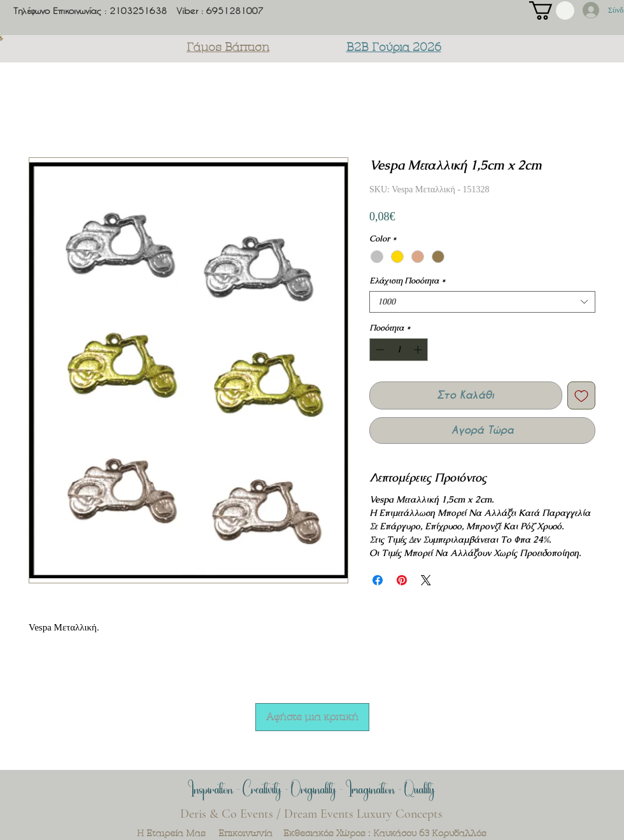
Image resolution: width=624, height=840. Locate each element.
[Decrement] (379, 350)
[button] (552, 11)
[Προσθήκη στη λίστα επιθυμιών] (581, 395)
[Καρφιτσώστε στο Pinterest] (402, 580)
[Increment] (419, 350)
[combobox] (482, 302)
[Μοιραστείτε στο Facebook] (378, 580)
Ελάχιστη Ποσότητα (408, 281)
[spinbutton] (399, 350)
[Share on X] (426, 580)
